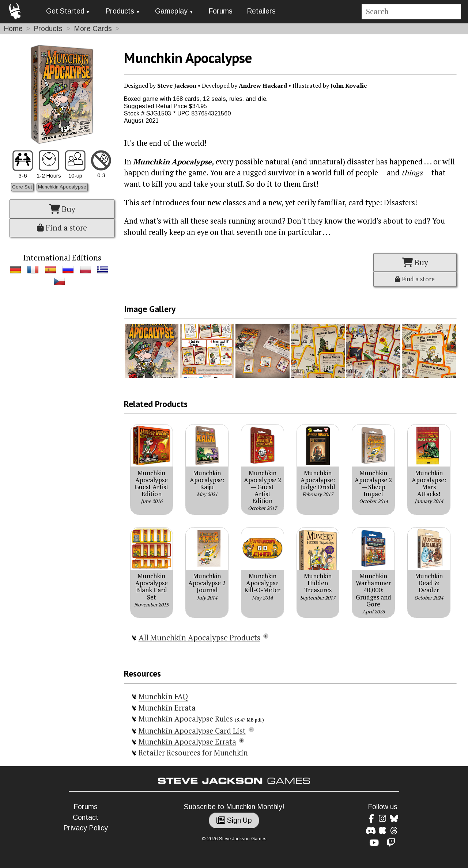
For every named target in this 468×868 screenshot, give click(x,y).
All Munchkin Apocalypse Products (199, 637)
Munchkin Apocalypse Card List (192, 731)
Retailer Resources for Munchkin (193, 753)
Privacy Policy (86, 828)
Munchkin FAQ (163, 696)
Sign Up (234, 820)
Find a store (62, 228)
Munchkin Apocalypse (62, 187)
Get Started (65, 11)
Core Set (22, 187)
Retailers (261, 11)
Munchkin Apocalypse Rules (187, 719)
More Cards (93, 29)
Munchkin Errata (167, 708)
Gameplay (171, 11)
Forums (220, 11)
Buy (62, 209)
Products (120, 11)
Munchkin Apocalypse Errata (187, 742)
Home (13, 29)
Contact (86, 817)
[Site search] (411, 12)
